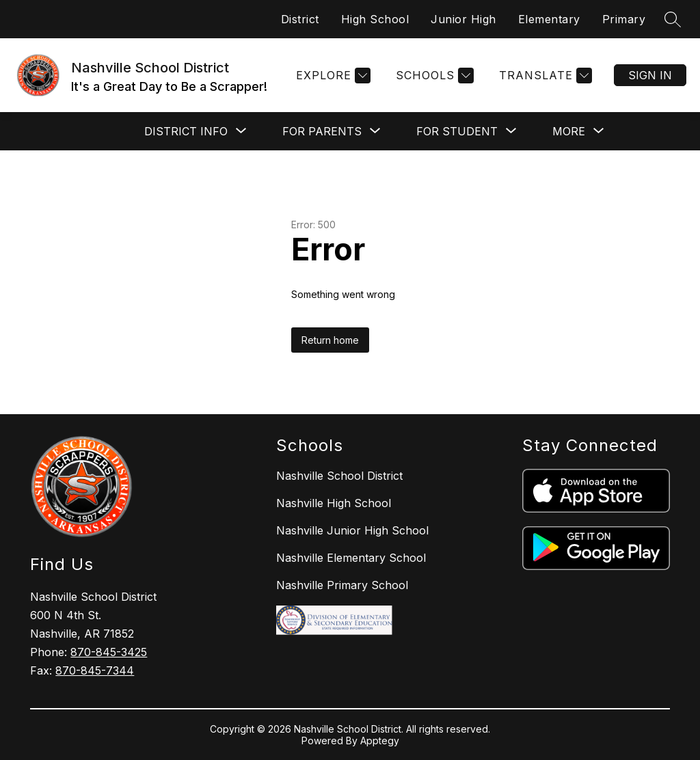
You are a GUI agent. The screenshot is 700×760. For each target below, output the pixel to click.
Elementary (549, 19)
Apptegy (380, 741)
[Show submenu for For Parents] (322, 131)
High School (375, 19)
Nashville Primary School (342, 585)
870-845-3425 (109, 652)
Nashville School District (339, 476)
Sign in (650, 75)
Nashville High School (334, 503)
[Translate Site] (544, 76)
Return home (330, 340)
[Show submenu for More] (569, 131)
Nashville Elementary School (351, 558)
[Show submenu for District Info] (186, 131)
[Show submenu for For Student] (457, 131)
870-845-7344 (95, 670)
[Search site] (673, 19)
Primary (624, 19)
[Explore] (332, 76)
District (300, 19)
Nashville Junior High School (352, 530)
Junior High (463, 19)
